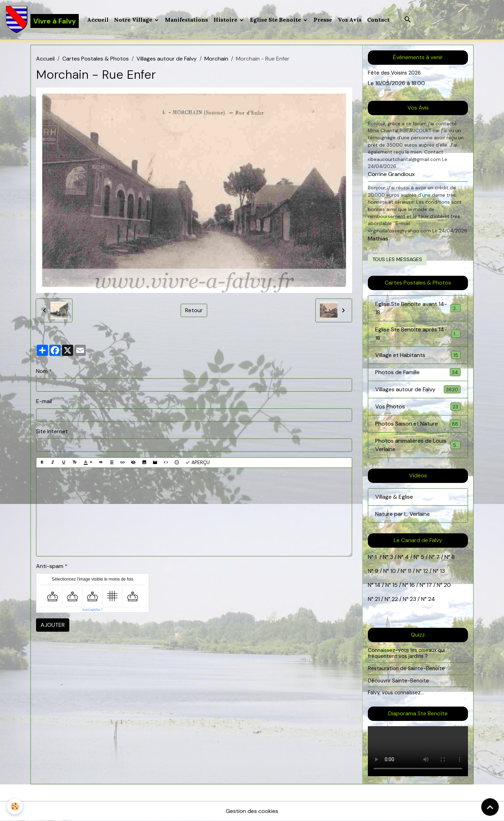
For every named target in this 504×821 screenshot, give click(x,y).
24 (431, 599)
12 (426, 571)
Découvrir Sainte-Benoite (398, 681)
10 (392, 571)
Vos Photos (418, 406)
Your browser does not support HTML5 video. (418, 751)
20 (447, 585)
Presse (323, 20)
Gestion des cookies (252, 811)
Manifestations (186, 20)
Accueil (98, 20)
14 (378, 585)
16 (412, 585)
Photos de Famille (418, 372)
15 (395, 585)
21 (378, 599)
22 (394, 599)
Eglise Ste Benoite (276, 20)
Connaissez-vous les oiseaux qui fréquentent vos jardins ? (406, 653)
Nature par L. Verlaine (402, 514)
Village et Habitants (418, 355)
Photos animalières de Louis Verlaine (418, 445)
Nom (42, 371)
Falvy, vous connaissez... (396, 693)
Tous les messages (397, 259)
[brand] (42, 20)
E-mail (44, 401)
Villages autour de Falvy (167, 59)
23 (413, 599)
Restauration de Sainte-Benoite (406, 668)
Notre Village (134, 20)
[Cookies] (15, 806)
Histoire (226, 20)
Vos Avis (350, 20)
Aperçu (197, 462)
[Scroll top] (490, 807)
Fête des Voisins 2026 (394, 73)
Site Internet (52, 431)
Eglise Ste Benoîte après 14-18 (418, 334)
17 (429, 585)
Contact (378, 20)
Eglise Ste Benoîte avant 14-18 (418, 308)
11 (409, 571)
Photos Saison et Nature (418, 424)
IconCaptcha (91, 610)
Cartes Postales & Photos (96, 59)
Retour (194, 310)
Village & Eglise (394, 497)
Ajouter (53, 625)
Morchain (216, 59)
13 (442, 571)
